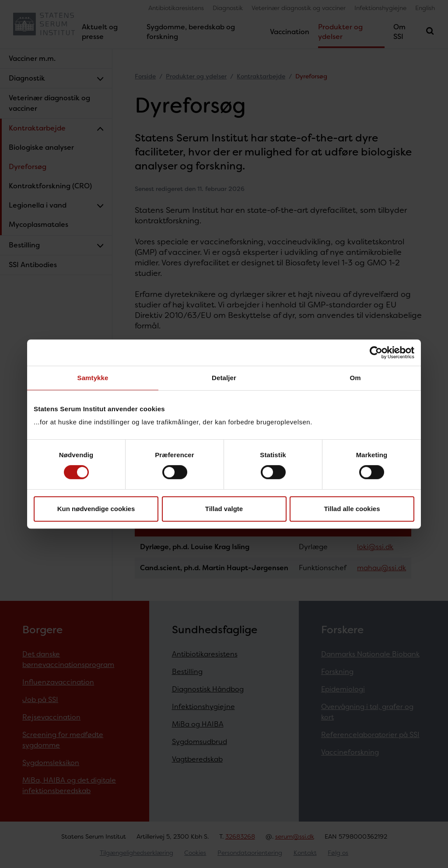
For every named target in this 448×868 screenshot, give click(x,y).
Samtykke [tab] (93, 378)
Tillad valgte (224, 509)
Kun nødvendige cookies (96, 509)
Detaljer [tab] (224, 378)
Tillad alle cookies (352, 509)
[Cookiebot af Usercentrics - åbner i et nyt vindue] (376, 353)
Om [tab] (355, 378)
